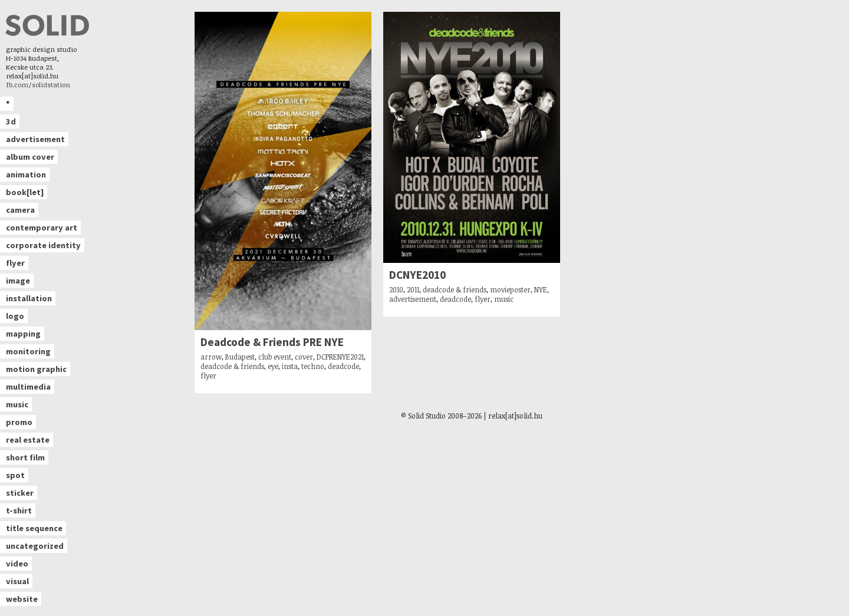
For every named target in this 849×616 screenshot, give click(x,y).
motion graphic (36, 369)
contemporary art (42, 228)
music (17, 404)
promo (19, 422)
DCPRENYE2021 (340, 357)
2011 (413, 289)
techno (313, 366)
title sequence (34, 528)
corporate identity (43, 245)
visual (17, 581)
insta (290, 366)
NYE (541, 289)
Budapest (240, 357)
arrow (211, 357)
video (17, 564)
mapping (23, 334)
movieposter (510, 289)
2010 (396, 289)
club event (275, 357)
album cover (30, 157)
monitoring (28, 351)
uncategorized (35, 546)
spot (15, 475)
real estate (28, 440)
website (22, 599)
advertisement (35, 139)
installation (29, 298)
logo (15, 316)
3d (11, 121)
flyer (15, 263)
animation (26, 174)
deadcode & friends (232, 366)
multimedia (28, 387)
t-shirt (19, 510)
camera (20, 210)
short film (25, 457)
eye (273, 366)
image (18, 281)
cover (304, 357)
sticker (20, 493)
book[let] (25, 192)
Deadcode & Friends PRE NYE (272, 342)
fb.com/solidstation (38, 85)
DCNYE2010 (417, 275)
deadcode (343, 366)
